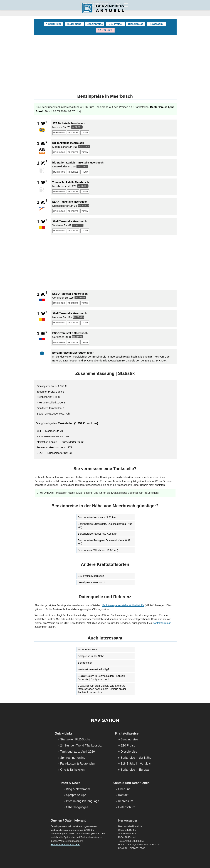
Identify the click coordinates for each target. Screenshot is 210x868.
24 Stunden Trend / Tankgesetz (81, 746)
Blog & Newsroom (78, 789)
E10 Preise (115, 24)
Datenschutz (126, 807)
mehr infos (59, 132)
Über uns (124, 789)
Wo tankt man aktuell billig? (94, 669)
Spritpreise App (76, 795)
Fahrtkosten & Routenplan (78, 764)
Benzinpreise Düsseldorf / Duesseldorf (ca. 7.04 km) (105, 525)
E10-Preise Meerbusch (91, 576)
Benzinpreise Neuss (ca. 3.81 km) (97, 517)
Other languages (77, 807)
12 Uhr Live (105, 30)
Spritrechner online (73, 758)
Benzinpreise (95, 24)
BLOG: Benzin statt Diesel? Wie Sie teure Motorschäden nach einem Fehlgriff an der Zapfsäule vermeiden (102, 689)
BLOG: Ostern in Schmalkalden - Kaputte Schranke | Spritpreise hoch (101, 678)
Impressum (126, 801)
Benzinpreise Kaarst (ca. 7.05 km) (97, 534)
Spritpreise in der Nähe (91, 656)
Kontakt (123, 795)
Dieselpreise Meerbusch (92, 582)
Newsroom (156, 24)
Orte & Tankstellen (72, 770)
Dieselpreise (136, 24)
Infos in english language (83, 801)
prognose (73, 132)
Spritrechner (85, 663)
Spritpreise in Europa (135, 770)
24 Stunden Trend (88, 649)
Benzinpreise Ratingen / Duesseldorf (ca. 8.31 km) (104, 542)
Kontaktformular (162, 623)
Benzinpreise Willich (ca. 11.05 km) (98, 550)
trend (85, 132)
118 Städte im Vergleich (136, 764)
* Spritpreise (54, 24)
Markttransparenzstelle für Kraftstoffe (123, 605)
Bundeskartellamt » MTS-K (65, 845)
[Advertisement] (105, 62)
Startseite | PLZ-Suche (75, 740)
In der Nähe (74, 24)
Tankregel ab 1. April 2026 (77, 752)
